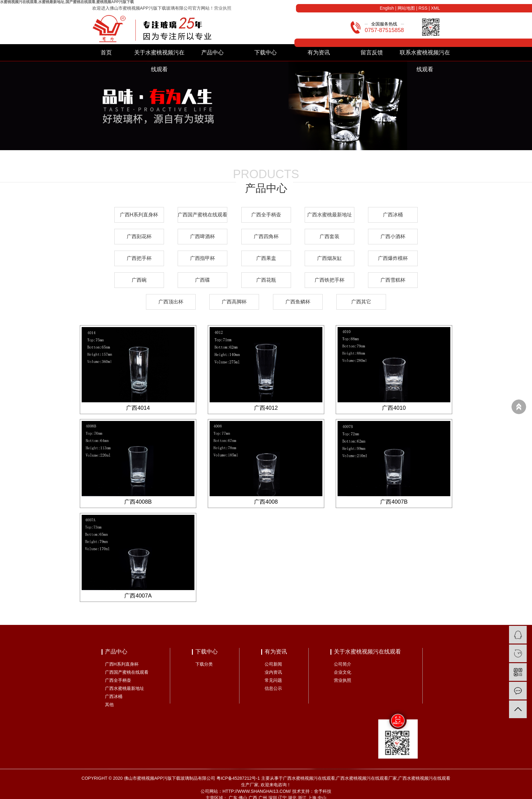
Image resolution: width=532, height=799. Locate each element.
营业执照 (223, 8)
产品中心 (212, 53)
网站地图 (406, 8)
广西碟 (202, 280)
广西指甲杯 (202, 258)
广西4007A (138, 596)
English (387, 8)
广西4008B (138, 502)
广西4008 (266, 502)
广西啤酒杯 (202, 236)
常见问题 (273, 680)
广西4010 (394, 408)
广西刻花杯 (139, 236)
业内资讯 (273, 672)
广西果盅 (266, 258)
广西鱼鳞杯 (298, 302)
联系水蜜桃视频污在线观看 (425, 55)
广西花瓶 (266, 280)
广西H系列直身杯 (139, 215)
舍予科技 (323, 791)
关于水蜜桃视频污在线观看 (159, 55)
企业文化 (343, 672)
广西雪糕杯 (393, 280)
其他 (109, 704)
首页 (106, 53)
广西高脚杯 (234, 302)
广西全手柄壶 (266, 215)
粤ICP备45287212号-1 (238, 778)
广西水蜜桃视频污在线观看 (309, 778)
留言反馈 (372, 53)
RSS (423, 8)
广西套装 (330, 236)
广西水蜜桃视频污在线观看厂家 (366, 778)
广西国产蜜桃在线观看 (202, 215)
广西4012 (266, 408)
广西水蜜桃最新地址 (330, 215)
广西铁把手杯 (330, 280)
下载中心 (266, 53)
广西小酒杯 (393, 236)
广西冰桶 (393, 215)
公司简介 (343, 664)
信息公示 (273, 688)
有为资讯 (319, 53)
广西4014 (138, 408)
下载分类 (204, 664)
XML (436, 8)
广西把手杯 (139, 258)
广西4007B (394, 502)
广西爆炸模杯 (393, 258)
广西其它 (361, 302)
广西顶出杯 (171, 302)
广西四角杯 (266, 236)
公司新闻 (273, 664)
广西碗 (139, 280)
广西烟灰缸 (330, 258)
